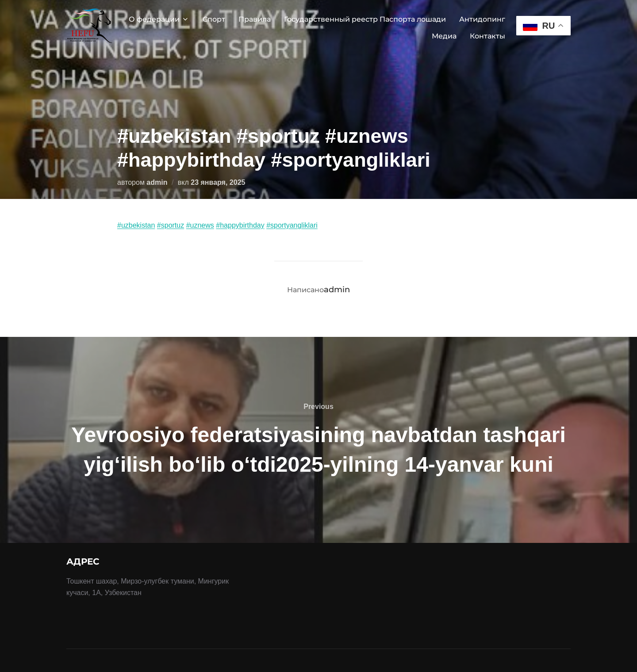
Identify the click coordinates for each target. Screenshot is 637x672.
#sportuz (171, 225)
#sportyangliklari (292, 225)
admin (157, 182)
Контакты (487, 36)
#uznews (200, 225)
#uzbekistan (136, 225)
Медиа (444, 36)
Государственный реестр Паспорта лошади (365, 19)
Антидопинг (482, 19)
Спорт (214, 19)
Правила (255, 19)
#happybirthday (240, 225)
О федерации (159, 19)
